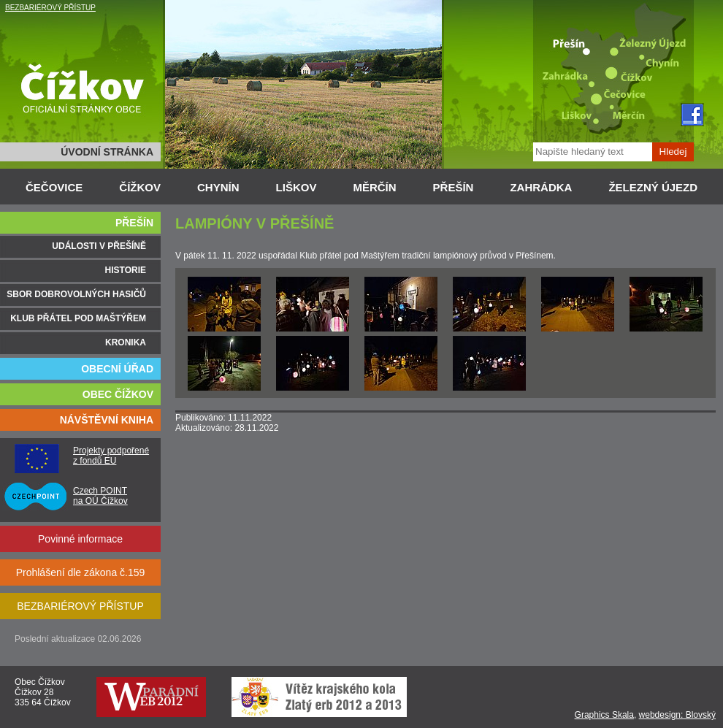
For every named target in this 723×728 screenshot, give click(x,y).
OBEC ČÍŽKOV (118, 394)
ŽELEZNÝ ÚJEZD (653, 187)
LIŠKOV (297, 187)
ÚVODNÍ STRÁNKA (107, 152)
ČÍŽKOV (140, 187)
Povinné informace (80, 539)
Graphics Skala (604, 715)
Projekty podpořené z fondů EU (111, 456)
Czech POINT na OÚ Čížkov (100, 496)
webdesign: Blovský (677, 715)
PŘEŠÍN (454, 187)
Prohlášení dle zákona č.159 (81, 572)
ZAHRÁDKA (541, 187)
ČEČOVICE (54, 187)
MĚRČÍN (374, 187)
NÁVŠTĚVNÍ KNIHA (107, 420)
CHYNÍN (218, 187)
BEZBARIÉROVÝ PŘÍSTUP (50, 8)
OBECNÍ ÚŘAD (117, 369)
